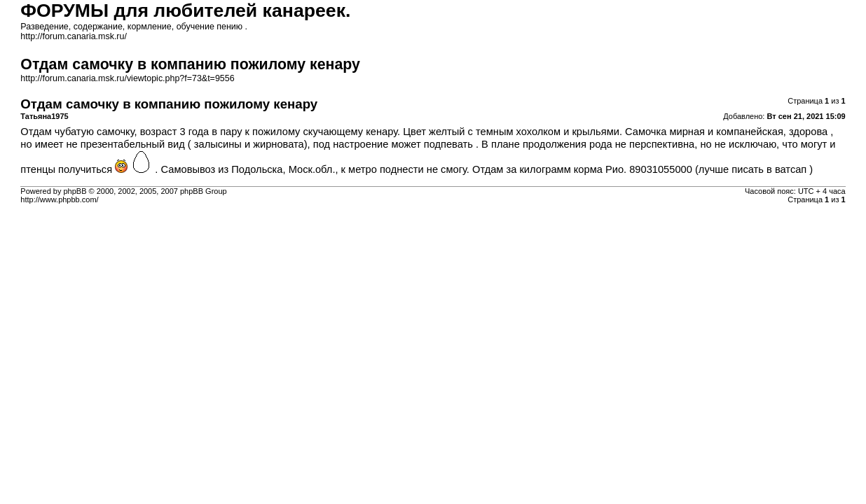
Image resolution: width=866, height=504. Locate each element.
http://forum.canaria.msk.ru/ (74, 36)
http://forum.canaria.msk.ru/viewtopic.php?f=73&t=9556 (127, 78)
